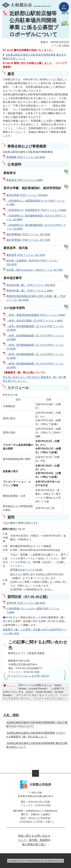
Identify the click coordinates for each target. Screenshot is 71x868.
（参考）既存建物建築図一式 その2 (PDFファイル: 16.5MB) (35, 337)
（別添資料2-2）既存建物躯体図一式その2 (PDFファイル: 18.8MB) (36, 227)
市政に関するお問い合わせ (34, 836)
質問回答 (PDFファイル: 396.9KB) (26, 603)
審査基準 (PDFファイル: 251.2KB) (26, 255)
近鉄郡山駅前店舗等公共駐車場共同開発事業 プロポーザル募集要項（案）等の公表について (36, 735)
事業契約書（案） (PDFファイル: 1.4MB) (30, 291)
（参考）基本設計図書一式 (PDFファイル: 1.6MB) (35, 321)
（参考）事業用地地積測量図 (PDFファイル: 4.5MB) (36, 315)
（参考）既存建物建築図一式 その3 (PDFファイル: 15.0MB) (35, 347)
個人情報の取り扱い (34, 844)
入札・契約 (11, 715)
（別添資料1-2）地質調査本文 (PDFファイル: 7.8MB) (36, 210)
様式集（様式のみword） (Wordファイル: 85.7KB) (35, 270)
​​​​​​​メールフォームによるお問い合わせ (29, 676)
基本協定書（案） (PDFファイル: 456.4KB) (31, 285)
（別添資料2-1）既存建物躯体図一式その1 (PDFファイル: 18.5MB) (36, 218)
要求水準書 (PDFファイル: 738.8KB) (27, 195)
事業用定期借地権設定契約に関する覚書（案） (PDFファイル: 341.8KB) (36, 298)
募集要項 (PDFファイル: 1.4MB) (25, 180)
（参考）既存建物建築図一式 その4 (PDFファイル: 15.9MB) (35, 356)
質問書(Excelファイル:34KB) (26, 570)
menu (64, 7)
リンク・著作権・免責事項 (34, 840)
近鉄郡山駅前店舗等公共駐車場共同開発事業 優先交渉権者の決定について (34, 57)
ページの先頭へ (35, 773)
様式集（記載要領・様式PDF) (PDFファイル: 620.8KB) (32, 262)
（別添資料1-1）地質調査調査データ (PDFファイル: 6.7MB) (36, 203)
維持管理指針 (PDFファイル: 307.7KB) (28, 240)
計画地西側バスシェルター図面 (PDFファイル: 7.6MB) (33, 610)
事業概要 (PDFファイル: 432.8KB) (26, 157)
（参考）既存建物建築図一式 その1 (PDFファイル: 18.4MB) (35, 328)
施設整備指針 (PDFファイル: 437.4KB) (28, 234)
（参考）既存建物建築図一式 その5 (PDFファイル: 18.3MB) (35, 365)
